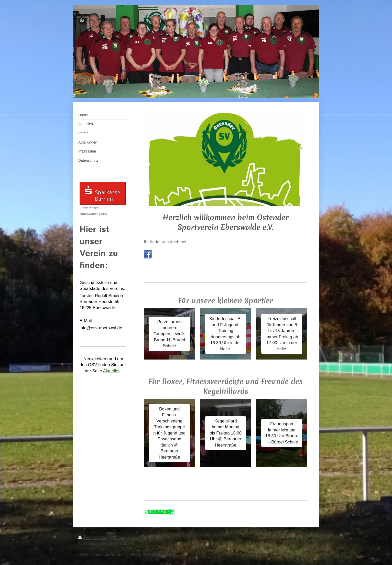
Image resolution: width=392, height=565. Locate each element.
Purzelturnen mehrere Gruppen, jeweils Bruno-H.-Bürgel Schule (170, 334)
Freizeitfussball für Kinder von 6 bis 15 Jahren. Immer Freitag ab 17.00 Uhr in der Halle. (282, 334)
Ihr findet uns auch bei (165, 242)
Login (309, 538)
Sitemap (118, 538)
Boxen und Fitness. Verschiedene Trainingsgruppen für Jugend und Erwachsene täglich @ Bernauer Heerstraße (169, 433)
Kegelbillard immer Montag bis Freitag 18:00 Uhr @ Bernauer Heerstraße (226, 433)
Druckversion (93, 538)
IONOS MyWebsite (145, 554)
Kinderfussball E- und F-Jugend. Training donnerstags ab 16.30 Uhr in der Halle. (226, 334)
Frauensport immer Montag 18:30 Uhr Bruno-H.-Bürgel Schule (282, 433)
